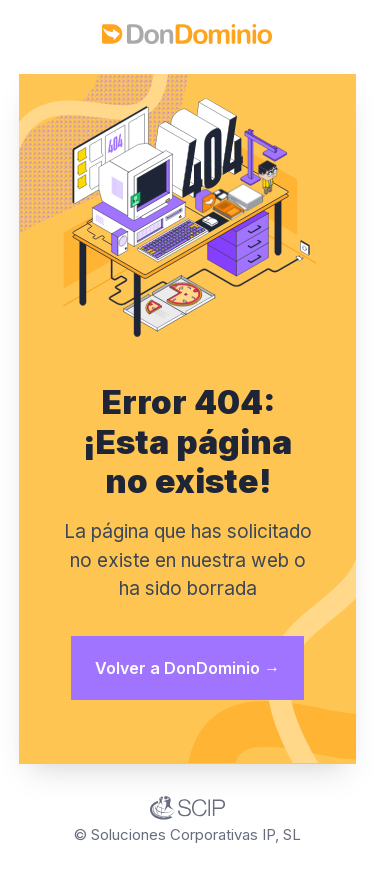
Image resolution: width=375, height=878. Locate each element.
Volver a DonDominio (187, 668)
